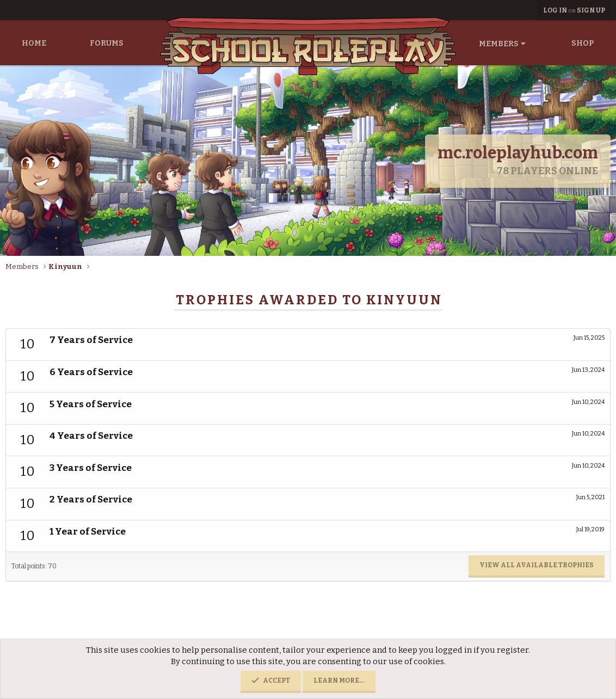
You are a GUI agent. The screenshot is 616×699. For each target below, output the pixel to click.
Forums (107, 43)
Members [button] (499, 44)
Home (34, 43)
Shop (583, 43)
